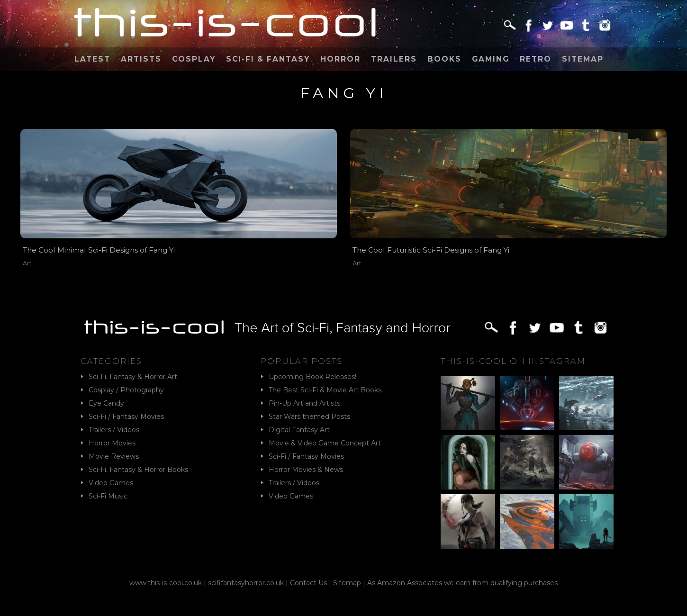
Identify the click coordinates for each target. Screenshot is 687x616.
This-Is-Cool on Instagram (513, 361)
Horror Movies (112, 443)
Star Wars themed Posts (309, 417)
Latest (92, 59)
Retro (536, 59)
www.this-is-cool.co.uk (166, 583)
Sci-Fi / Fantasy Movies (126, 417)
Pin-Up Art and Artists (304, 403)
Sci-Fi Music (108, 496)
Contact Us (308, 583)
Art (27, 263)
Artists (141, 59)
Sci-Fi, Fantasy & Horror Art (133, 377)
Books (444, 59)
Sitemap (583, 59)
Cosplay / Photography (126, 390)
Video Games (111, 483)
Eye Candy (106, 403)
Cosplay (194, 59)
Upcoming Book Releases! (312, 377)
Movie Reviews (114, 456)
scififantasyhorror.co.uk (246, 583)
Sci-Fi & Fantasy (268, 59)
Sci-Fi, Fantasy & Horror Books (138, 470)
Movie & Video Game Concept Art (325, 443)
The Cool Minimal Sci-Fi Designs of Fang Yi (99, 250)
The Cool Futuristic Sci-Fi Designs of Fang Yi (431, 250)
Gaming (491, 59)
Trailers (394, 59)
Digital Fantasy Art (299, 430)
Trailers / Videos (114, 430)
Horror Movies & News (306, 470)
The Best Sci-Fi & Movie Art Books (325, 390)
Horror (340, 59)
